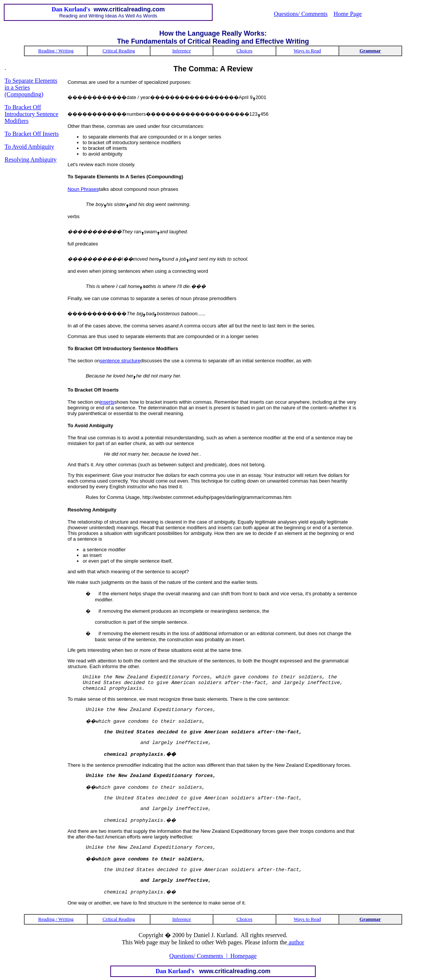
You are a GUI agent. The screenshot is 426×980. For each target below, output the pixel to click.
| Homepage (240, 956)
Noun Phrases (83, 189)
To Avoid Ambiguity (29, 147)
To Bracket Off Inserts (32, 134)
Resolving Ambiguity (31, 160)
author (296, 942)
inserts (107, 402)
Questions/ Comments (301, 14)
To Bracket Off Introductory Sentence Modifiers (31, 114)
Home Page (348, 14)
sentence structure (120, 361)
